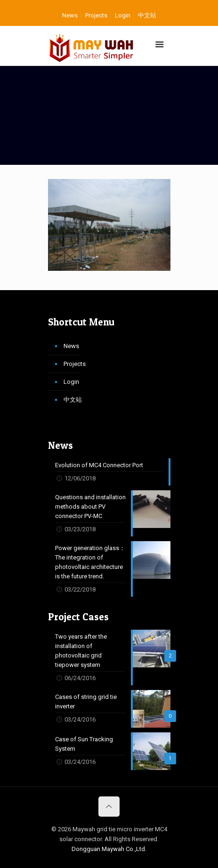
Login (123, 15)
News (70, 15)
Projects (96, 15)
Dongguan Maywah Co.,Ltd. (109, 849)
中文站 (147, 15)
